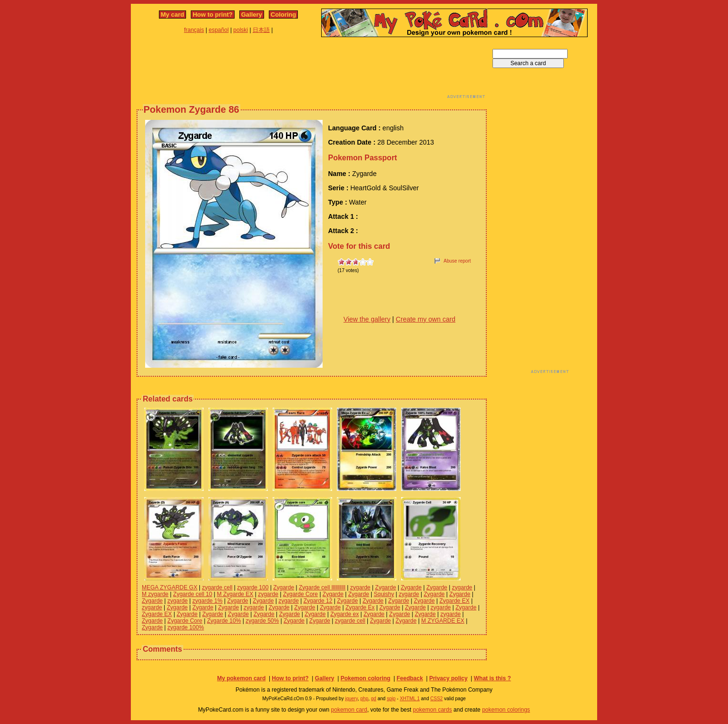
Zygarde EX (454, 601)
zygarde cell (217, 587)
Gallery (252, 15)
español (219, 30)
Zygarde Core (300, 594)
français (194, 30)
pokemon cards (433, 710)
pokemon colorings (506, 710)
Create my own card (426, 319)
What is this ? (492, 678)
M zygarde (155, 594)
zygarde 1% (207, 601)
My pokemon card (241, 678)
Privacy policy (448, 678)
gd (374, 699)
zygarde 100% (186, 627)
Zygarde (284, 587)
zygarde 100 (253, 587)
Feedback (409, 678)
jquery (351, 699)
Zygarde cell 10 (193, 594)
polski (241, 30)
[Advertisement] (312, 70)
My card (172, 15)
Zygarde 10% (224, 621)
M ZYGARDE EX (443, 621)
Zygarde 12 (318, 601)
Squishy (384, 594)
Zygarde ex (344, 614)
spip (391, 699)
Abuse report (457, 261)
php (364, 699)
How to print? (213, 15)
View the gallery (367, 319)
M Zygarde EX (235, 594)
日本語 (261, 30)
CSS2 (436, 699)
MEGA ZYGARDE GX (170, 587)
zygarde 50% (262, 621)
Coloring (283, 15)
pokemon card (349, 710)
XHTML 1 (410, 699)
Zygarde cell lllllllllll (322, 587)
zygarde (360, 587)
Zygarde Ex (360, 607)
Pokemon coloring (366, 678)
